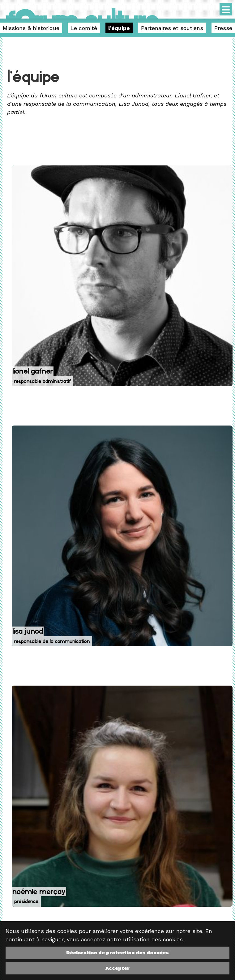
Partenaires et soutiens (172, 28)
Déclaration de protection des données (117, 953)
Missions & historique (31, 28)
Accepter (117, 968)
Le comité (84, 28)
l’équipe (119, 28)
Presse (223, 28)
